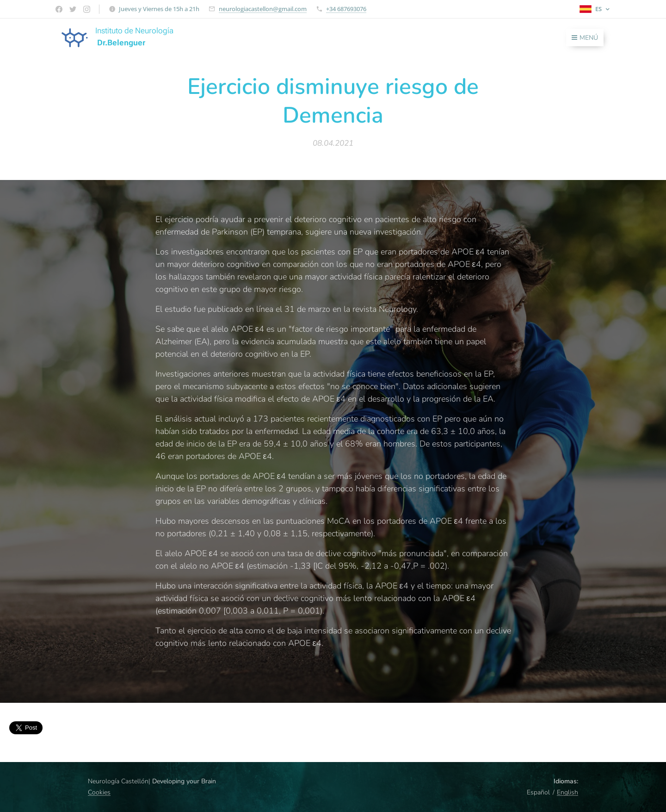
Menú (585, 38)
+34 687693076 (346, 9)
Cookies (99, 792)
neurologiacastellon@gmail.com (263, 9)
